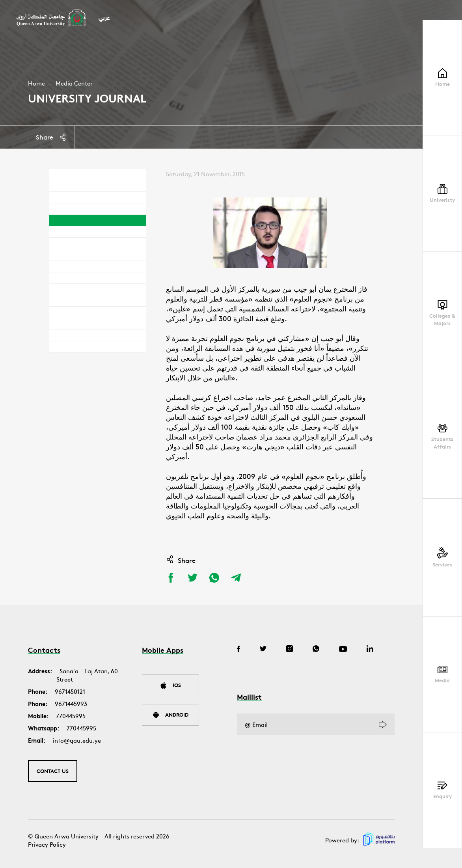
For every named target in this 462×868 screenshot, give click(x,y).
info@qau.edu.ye (77, 740)
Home (36, 83)
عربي (104, 18)
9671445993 (71, 703)
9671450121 (70, 691)
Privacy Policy (47, 844)
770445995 (71, 716)
